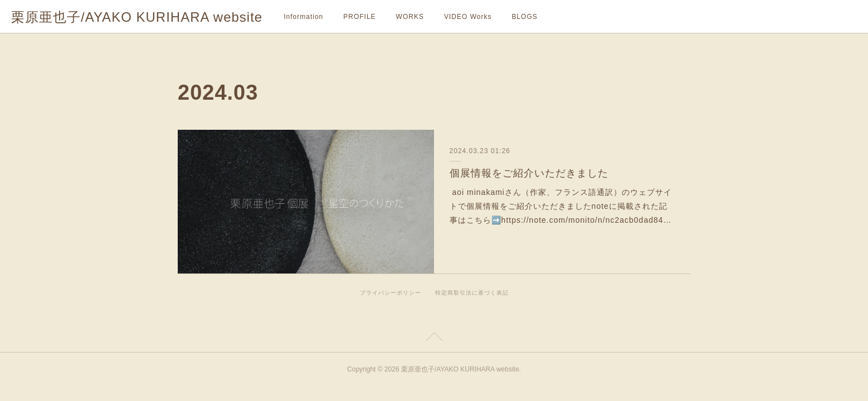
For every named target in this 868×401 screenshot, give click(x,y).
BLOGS (524, 17)
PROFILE (359, 17)
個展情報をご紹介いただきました (529, 173)
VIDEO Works (468, 17)
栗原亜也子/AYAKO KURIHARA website (137, 17)
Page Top (434, 339)
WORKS (410, 17)
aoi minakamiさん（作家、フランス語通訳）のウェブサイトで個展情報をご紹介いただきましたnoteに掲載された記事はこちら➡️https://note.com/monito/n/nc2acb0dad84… (561, 206)
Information (303, 17)
